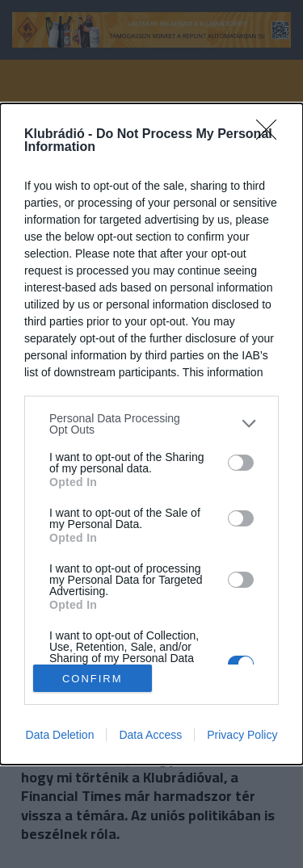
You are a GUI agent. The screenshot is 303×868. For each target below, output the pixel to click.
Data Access (150, 735)
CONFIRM (93, 678)
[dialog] (151, 434)
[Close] (271, 135)
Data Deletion (60, 735)
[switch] (241, 463)
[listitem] (151, 424)
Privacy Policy (242, 735)
